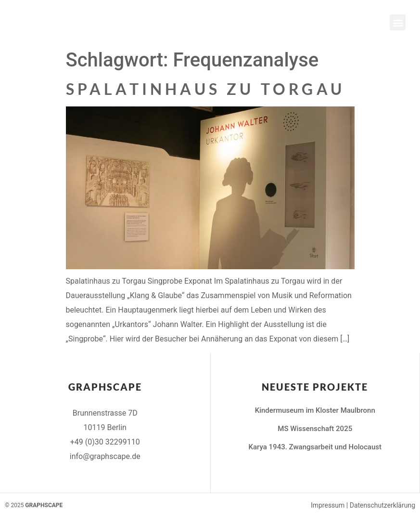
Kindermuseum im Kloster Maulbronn (315, 410)
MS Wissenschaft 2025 (315, 429)
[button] (398, 22)
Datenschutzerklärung (382, 505)
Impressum (328, 505)
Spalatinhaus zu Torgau (205, 89)
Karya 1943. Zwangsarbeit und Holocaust (315, 447)
